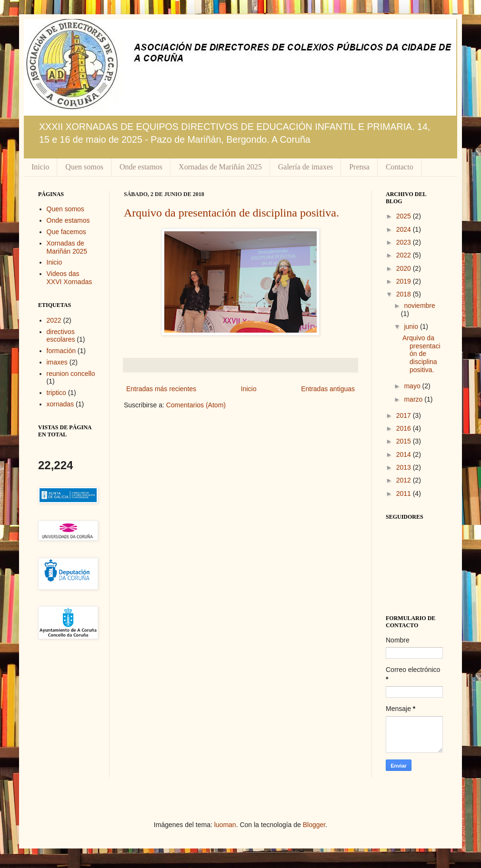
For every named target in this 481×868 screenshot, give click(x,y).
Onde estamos (141, 167)
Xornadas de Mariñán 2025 (220, 167)
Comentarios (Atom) (196, 405)
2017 (405, 415)
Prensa (359, 167)
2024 (405, 229)
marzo (414, 399)
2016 (405, 428)
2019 (405, 281)
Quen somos (84, 167)
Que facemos (66, 232)
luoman (225, 825)
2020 (405, 268)
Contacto (400, 167)
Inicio (40, 167)
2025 (405, 216)
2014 (405, 454)
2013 (405, 467)
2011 (405, 493)
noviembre (419, 306)
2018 (405, 294)
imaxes (57, 362)
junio (412, 326)
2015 (405, 441)
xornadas (60, 404)
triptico (56, 393)
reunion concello (71, 374)
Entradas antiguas (328, 389)
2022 (54, 320)
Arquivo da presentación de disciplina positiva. (231, 213)
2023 (405, 242)
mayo (413, 386)
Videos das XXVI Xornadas (70, 278)
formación (61, 351)
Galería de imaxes (306, 167)
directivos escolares (61, 336)
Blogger (314, 825)
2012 (405, 480)
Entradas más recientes (161, 389)
